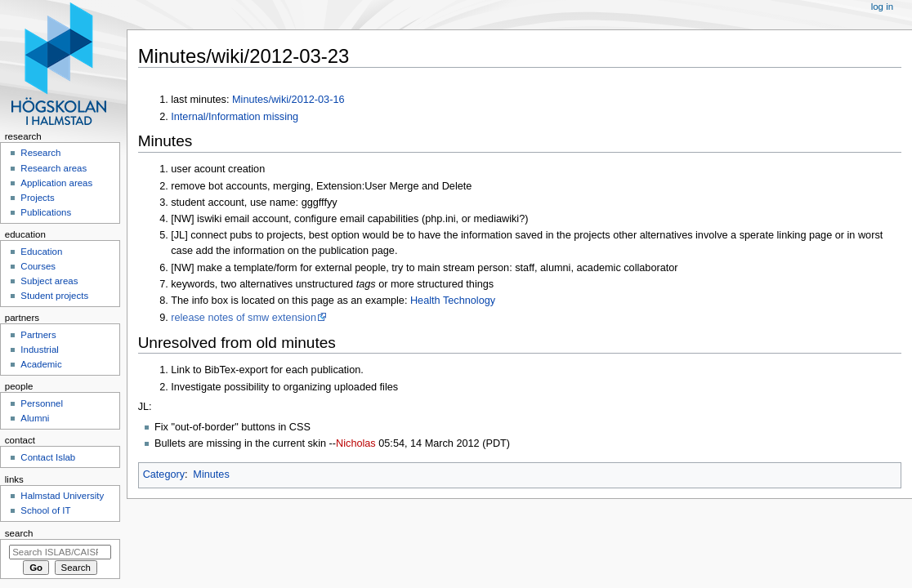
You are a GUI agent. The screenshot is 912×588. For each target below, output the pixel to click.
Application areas (56, 183)
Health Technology (453, 301)
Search (19, 533)
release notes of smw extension (244, 318)
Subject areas (49, 281)
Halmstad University (62, 496)
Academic (41, 364)
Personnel (42, 403)
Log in (882, 7)
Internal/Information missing (235, 117)
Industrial (39, 350)
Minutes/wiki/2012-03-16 (288, 100)
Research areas (54, 168)
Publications (46, 212)
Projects (37, 198)
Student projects (54, 296)
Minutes (211, 474)
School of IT (45, 510)
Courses (38, 266)
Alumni (35, 418)
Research (40, 153)
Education (41, 252)
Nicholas (356, 443)
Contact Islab (48, 457)
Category (164, 474)
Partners (38, 335)
